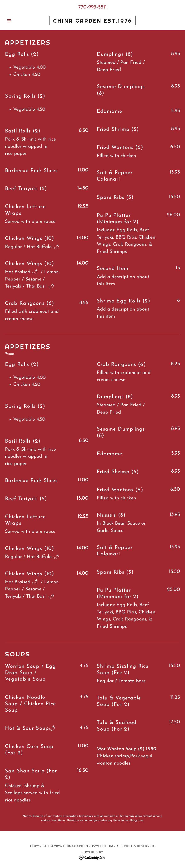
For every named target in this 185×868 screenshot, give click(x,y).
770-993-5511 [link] (92, 7)
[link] (93, 22)
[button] (18, 21)
